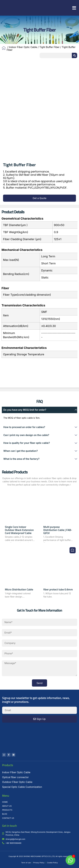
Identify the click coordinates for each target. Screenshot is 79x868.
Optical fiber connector (15, 777)
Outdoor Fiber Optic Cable (17, 782)
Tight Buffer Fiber (50, 47)
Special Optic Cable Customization (22, 787)
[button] (74, 8)
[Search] (74, 55)
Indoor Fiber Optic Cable (23, 47)
